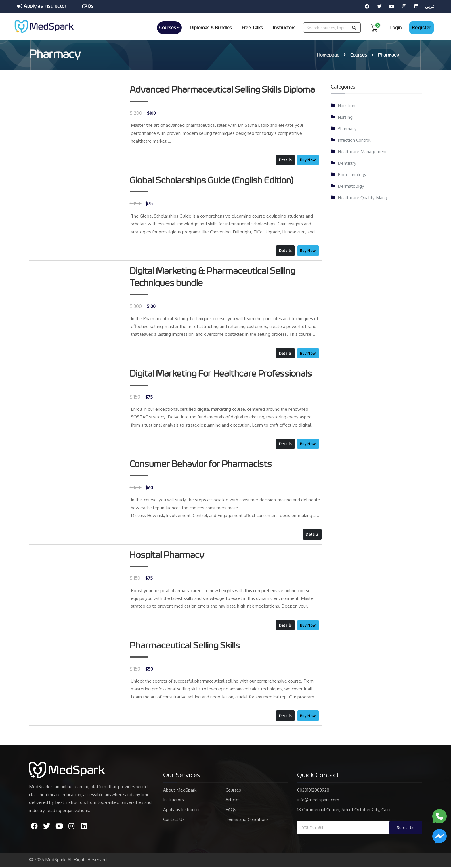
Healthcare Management (362, 150)
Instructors (284, 27)
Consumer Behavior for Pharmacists (202, 465)
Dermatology (351, 185)
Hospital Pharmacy (168, 556)
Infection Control (354, 139)
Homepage (328, 54)
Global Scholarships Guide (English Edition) (213, 180)
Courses (169, 27)
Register (421, 27)
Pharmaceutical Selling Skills (185, 647)
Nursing (345, 116)
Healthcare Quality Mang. (363, 196)
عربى (430, 6)
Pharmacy (347, 127)
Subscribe (405, 829)
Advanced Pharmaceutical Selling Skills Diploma (223, 89)
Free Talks (252, 27)
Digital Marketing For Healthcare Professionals (222, 374)
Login (396, 27)
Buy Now (308, 159)
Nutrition (346, 104)
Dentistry (347, 162)
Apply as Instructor (42, 6)
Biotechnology (352, 173)
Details (284, 159)
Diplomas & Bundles (211, 27)
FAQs (89, 6)
